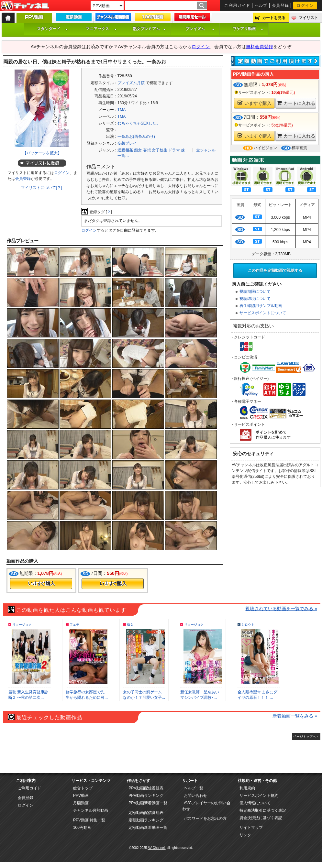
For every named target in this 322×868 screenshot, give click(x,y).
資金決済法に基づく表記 (261, 818)
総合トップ (83, 788)
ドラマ (174, 150)
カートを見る (274, 18)
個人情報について (255, 803)
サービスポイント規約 (259, 796)
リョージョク (22, 625)
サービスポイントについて (263, 313)
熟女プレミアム (149, 29)
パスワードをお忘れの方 (205, 819)
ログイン (305, 5)
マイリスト (308, 18)
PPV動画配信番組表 (146, 788)
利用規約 (247, 788)
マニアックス (101, 29)
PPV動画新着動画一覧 (148, 803)
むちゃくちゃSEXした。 (139, 123)
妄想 (147, 150)
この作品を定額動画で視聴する (275, 270)
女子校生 (160, 150)
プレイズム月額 (131, 83)
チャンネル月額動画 (91, 810)
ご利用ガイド (237, 5)
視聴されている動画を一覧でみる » (281, 609)
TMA (122, 110)
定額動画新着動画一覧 (148, 828)
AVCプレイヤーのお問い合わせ (206, 806)
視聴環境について (255, 299)
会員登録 (281, 5)
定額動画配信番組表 (146, 813)
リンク (245, 835)
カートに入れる (296, 103)
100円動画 (82, 828)
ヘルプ (261, 5)
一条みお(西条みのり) (136, 137)
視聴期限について (255, 291)
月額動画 (81, 803)
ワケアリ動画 (248, 29)
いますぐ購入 (255, 103)
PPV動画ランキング (146, 796)
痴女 (138, 150)
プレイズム (200, 29)
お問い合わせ (195, 796)
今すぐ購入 (41, 584)
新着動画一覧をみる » (295, 716)
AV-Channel (25, 6)
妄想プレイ (127, 143)
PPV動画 (81, 796)
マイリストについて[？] (42, 188)
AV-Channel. (156, 848)
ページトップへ (305, 736)
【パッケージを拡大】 (42, 153)
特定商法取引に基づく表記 (263, 810)
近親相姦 (125, 150)
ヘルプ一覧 (194, 788)
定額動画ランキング (146, 820)
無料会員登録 (260, 47)
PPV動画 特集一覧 (89, 820)
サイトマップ (251, 828)
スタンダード (52, 29)
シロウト (248, 625)
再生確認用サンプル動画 (261, 306)
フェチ (74, 625)
